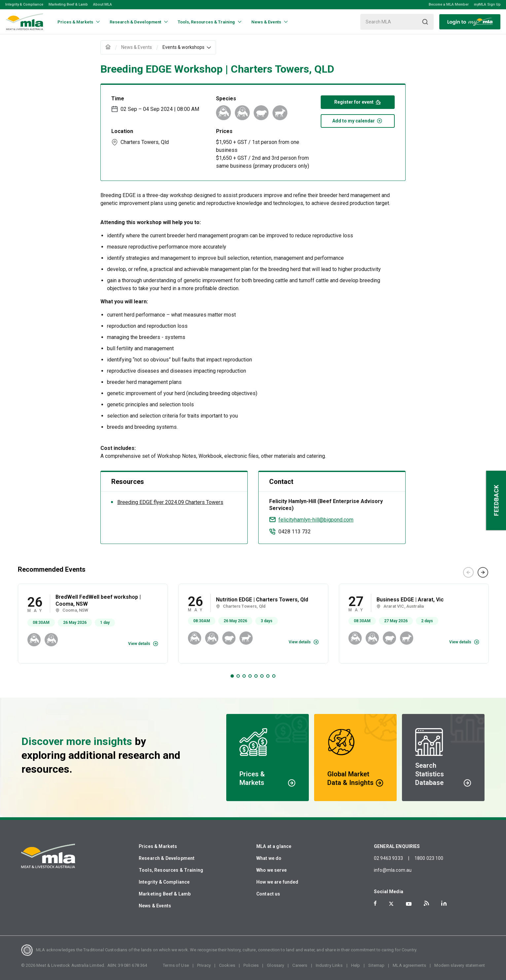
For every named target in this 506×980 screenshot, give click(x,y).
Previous (468, 572)
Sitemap (376, 965)
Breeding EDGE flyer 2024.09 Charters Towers (170, 502)
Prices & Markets (158, 846)
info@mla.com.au (393, 870)
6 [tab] (262, 676)
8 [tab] (274, 676)
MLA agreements (409, 965)
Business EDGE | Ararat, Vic (410, 600)
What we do (269, 858)
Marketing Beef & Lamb (68, 4)
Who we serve (271, 870)
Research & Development (167, 858)
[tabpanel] (93, 624)
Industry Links (329, 965)
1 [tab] (232, 676)
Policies (251, 965)
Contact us (268, 894)
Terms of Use (176, 965)
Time (118, 99)
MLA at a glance (274, 846)
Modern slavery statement (460, 965)
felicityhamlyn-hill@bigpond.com (316, 520)
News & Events (155, 906)
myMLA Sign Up (487, 4)
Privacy (204, 965)
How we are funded (277, 882)
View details (139, 644)
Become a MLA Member (449, 4)
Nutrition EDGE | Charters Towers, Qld (262, 600)
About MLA (103, 4)
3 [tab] (244, 676)
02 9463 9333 (388, 858)
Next (483, 572)
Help (356, 965)
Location (122, 131)
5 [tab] (256, 676)
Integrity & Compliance (24, 4)
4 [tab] (250, 676)
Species (226, 99)
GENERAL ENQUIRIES (397, 846)
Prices (224, 131)
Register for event (358, 101)
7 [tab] (268, 676)
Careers (300, 965)
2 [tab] (238, 676)
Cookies (227, 965)
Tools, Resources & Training (171, 870)
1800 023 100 (429, 858)
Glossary (275, 965)
